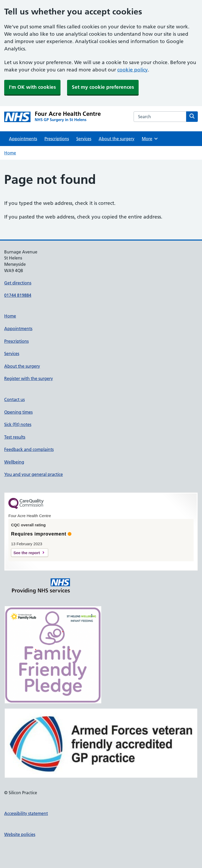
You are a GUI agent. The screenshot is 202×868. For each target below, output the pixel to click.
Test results (15, 437)
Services (84, 139)
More (150, 139)
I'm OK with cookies (32, 87)
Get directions (18, 283)
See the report (27, 553)
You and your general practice (34, 474)
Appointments (23, 139)
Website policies (20, 834)
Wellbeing (14, 462)
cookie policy (133, 70)
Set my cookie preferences (103, 87)
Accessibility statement (26, 813)
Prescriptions (57, 139)
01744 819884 (18, 295)
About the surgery (117, 139)
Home (10, 153)
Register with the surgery (29, 378)
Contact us (14, 399)
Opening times (18, 412)
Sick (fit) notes (18, 424)
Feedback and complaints (29, 449)
